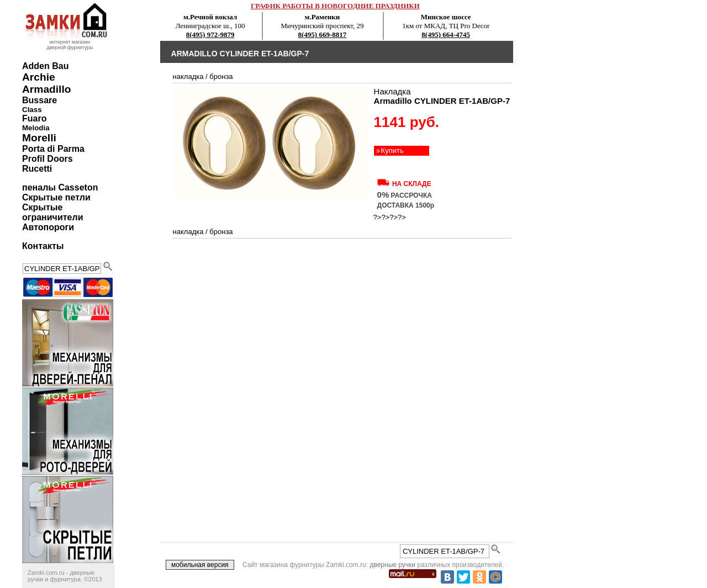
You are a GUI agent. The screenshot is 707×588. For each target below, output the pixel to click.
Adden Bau (45, 66)
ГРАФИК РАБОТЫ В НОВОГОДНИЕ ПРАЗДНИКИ (335, 6)
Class (32, 110)
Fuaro (34, 118)
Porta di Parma (53, 149)
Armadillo (47, 89)
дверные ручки (392, 565)
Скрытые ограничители (52, 212)
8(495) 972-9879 (210, 35)
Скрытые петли (56, 197)
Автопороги (48, 227)
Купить (392, 150)
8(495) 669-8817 (323, 35)
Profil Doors (48, 159)
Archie (39, 77)
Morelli (39, 138)
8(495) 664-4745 (446, 35)
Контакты (43, 246)
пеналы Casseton (60, 187)
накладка (188, 76)
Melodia (36, 128)
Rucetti (37, 169)
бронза (221, 76)
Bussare (39, 100)
